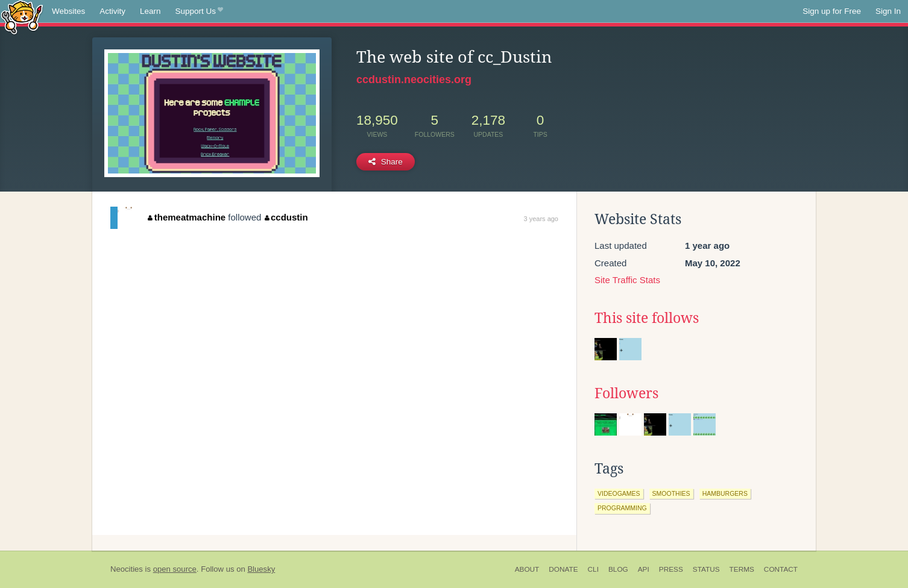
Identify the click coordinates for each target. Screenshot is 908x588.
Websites (68, 11)
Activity (112, 11)
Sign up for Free (832, 11)
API (644, 569)
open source (175, 569)
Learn (150, 11)
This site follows (647, 318)
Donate (563, 569)
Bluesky (261, 569)
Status (706, 569)
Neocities (127, 569)
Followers (626, 393)
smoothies (671, 493)
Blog (618, 569)
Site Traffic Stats (627, 280)
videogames (619, 493)
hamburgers (725, 493)
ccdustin (286, 217)
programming (622, 508)
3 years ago (541, 219)
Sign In (888, 11)
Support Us (199, 11)
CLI (593, 569)
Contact (781, 569)
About (527, 569)
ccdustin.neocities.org (414, 80)
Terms (742, 569)
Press (671, 569)
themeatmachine (187, 217)
